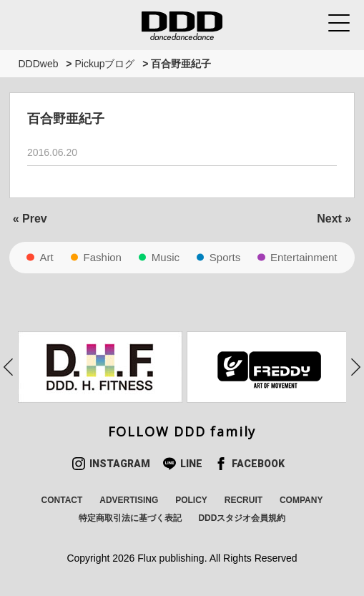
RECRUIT (244, 500)
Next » (334, 219)
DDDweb (38, 64)
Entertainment (304, 257)
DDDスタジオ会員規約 (242, 518)
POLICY (191, 500)
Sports (225, 257)
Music (166, 257)
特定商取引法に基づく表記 (130, 518)
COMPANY (301, 500)
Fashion (103, 257)
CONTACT (62, 500)
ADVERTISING (129, 500)
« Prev (30, 219)
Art (46, 257)
